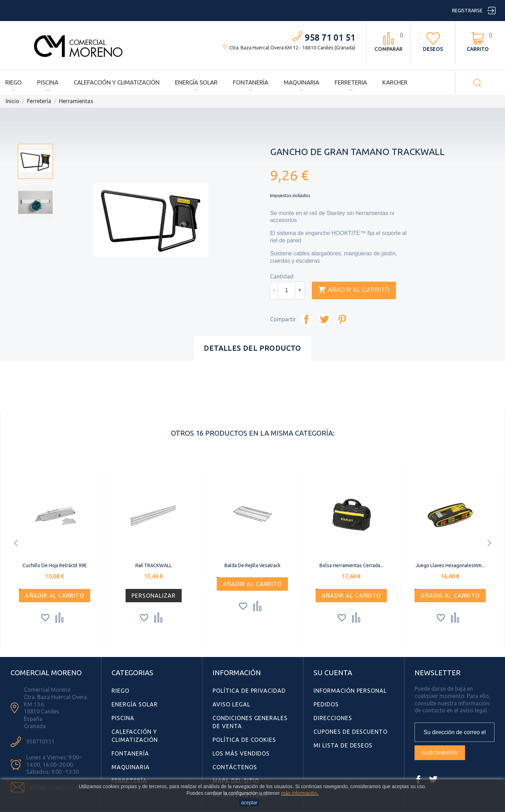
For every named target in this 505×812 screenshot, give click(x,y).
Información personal (350, 691)
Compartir (306, 319)
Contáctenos (235, 767)
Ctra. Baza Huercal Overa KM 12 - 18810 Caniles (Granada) (292, 48)
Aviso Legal (231, 704)
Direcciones (333, 718)
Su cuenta (333, 673)
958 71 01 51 (330, 38)
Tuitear (324, 319)
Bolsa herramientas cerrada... (351, 565)
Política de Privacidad (249, 691)
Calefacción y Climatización (117, 82)
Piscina (48, 82)
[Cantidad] (287, 290)
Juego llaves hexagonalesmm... (450, 565)
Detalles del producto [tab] (252, 348)
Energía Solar (196, 82)
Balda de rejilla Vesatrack (252, 565)
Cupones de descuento (351, 732)
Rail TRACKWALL (154, 565)
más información (299, 793)
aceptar (249, 803)
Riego (14, 82)
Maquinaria (301, 82)
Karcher (395, 82)
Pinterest (342, 319)
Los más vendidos (241, 753)
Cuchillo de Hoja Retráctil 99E (55, 565)
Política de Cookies (244, 740)
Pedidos (326, 704)
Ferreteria (351, 82)
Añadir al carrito (354, 290)
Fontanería (251, 82)
